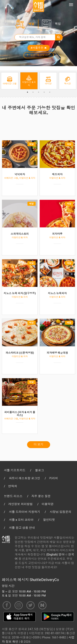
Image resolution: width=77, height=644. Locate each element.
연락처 (13, 486)
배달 (31, 24)
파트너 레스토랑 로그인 (24, 478)
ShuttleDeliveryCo (44, 580)
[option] (10, 81)
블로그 (40, 470)
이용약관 (47, 504)
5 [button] (50, 92)
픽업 (58, 24)
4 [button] (44, 92)
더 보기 (39, 444)
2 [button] (33, 92)
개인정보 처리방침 (20, 504)
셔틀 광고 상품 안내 (22, 528)
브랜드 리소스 (13, 496)
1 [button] (27, 92)
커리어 (53, 478)
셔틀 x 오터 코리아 (21, 520)
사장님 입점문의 (60, 512)
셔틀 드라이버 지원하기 (24, 512)
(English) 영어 (55, 555)
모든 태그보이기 (39, 55)
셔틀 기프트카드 (15, 470)
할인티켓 (49, 520)
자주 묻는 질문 (41, 496)
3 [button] (39, 92)
